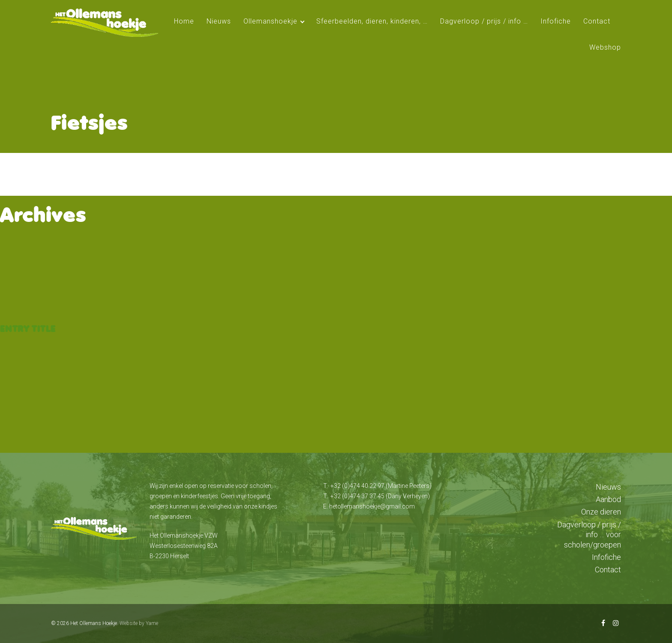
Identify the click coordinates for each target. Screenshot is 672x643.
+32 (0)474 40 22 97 (357, 486)
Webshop (605, 47)
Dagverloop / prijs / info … (484, 21)
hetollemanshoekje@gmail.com (372, 506)
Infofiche (556, 21)
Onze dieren (601, 512)
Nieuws (219, 21)
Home (184, 21)
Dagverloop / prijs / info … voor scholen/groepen (589, 535)
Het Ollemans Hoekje (94, 623)
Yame (152, 623)
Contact (597, 21)
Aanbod (608, 499)
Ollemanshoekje (270, 21)
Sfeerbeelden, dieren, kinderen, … (372, 21)
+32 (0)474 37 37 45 (357, 496)
